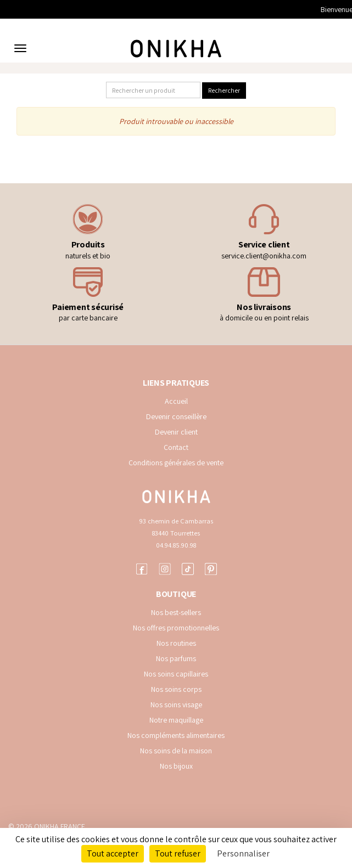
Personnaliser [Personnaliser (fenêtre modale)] (243, 853)
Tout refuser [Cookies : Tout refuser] (178, 853)
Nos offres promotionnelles (176, 628)
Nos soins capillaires (176, 674)
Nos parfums (176, 658)
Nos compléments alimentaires (176, 735)
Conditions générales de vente (176, 463)
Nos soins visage (176, 704)
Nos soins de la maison (176, 751)
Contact (176, 447)
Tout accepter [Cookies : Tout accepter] (113, 853)
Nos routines (176, 643)
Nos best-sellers (176, 612)
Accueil (176, 401)
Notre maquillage (176, 720)
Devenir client (176, 432)
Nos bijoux (176, 766)
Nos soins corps (176, 689)
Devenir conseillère (176, 416)
